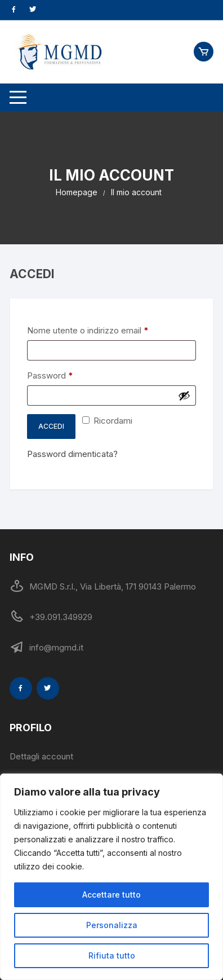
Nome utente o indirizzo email (106, 330)
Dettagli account (41, 756)
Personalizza (112, 925)
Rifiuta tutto (112, 955)
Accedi (51, 426)
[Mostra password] (184, 395)
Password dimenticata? (72, 454)
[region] (111, 877)
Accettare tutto (111, 895)
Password (68, 375)
